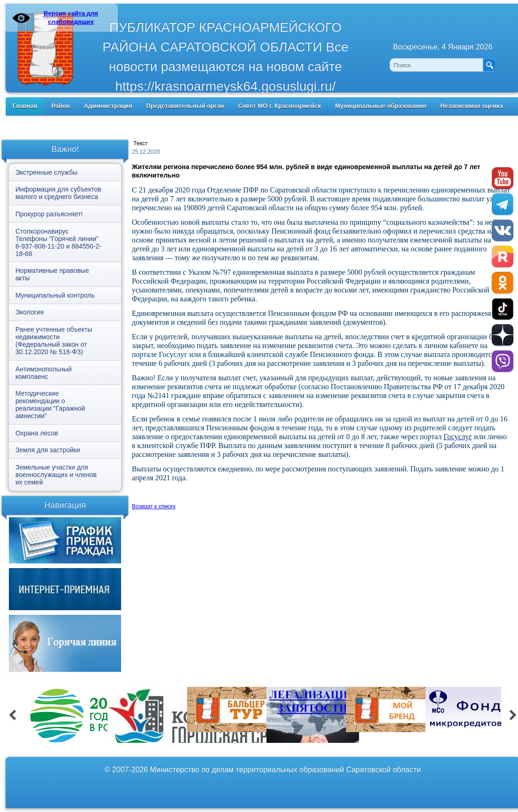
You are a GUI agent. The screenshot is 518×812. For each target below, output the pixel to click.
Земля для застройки (48, 450)
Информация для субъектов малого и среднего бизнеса (58, 193)
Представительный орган (185, 106)
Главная (25, 106)
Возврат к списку (154, 506)
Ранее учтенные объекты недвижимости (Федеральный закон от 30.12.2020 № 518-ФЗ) (54, 341)
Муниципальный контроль (55, 295)
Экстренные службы (46, 172)
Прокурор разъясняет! (49, 214)
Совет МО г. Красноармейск (280, 106)
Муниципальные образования (381, 106)
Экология (29, 312)
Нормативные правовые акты (52, 274)
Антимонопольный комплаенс (43, 373)
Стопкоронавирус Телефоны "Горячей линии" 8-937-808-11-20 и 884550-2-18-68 (58, 242)
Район (61, 106)
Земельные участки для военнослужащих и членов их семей (56, 475)
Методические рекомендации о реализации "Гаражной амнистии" (50, 405)
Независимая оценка (472, 106)
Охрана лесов (37, 433)
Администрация (108, 106)
